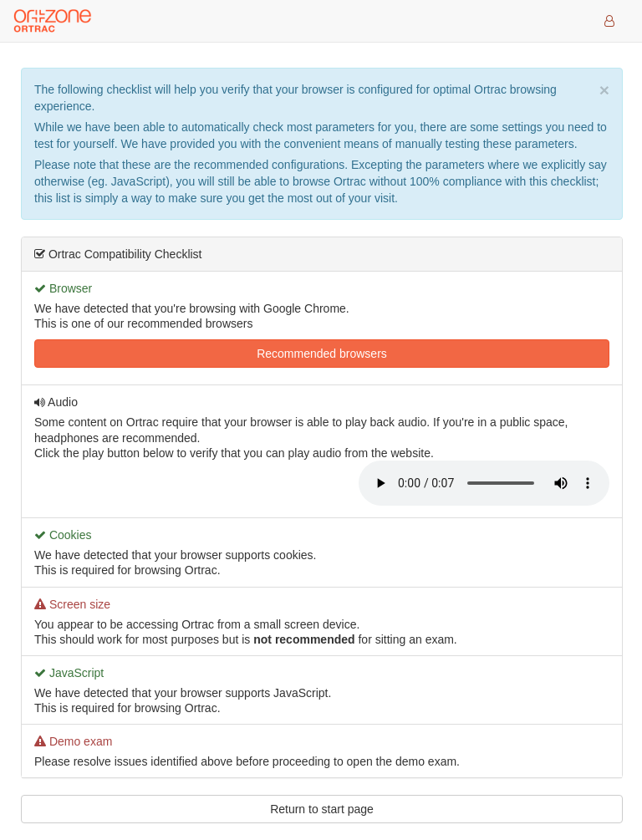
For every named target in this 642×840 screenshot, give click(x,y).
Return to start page (322, 809)
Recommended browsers (322, 354)
